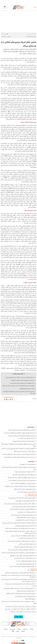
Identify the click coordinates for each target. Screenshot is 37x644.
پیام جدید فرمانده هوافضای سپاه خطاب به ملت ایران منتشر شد (21, 478)
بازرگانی (32, 570)
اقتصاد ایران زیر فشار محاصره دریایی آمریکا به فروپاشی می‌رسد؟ (21, 430)
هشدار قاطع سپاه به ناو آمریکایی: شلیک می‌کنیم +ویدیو (22, 383)
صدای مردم (13, 629)
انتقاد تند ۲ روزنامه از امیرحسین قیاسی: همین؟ (25, 472)
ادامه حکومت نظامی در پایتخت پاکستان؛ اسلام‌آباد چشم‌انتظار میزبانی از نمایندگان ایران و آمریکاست (21, 532)
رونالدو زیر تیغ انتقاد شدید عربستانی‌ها (26, 512)
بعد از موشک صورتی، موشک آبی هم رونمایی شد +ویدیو (23, 515)
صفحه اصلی (33, 34)
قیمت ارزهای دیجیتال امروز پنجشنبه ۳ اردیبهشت (24, 547)
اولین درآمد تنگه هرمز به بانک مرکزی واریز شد (25, 520)
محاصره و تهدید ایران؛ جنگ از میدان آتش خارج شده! (24, 441)
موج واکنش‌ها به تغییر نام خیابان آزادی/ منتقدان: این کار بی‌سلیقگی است (19, 486)
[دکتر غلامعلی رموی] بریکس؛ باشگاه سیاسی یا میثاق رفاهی (22, 556)
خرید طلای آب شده (21, 609)
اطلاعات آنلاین (18, 7)
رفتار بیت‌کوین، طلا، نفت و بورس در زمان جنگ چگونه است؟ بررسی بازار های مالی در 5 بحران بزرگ (19, 576)
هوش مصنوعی (21, 606)
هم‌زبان (19, 629)
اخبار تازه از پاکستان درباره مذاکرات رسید (26, 438)
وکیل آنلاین (28, 606)
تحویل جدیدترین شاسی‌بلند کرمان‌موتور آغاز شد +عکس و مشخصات (20, 593)
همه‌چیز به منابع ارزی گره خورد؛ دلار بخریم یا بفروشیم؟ (22, 380)
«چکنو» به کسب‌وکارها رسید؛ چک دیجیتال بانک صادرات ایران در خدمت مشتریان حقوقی (19, 602)
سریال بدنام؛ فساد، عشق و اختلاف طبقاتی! (26, 517)
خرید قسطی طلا (9, 606)
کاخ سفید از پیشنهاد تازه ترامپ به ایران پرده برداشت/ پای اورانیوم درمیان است (18, 454)
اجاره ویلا (15, 606)
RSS (13, 631)
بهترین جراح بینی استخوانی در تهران (23, 612)
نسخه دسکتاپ (19, 617)
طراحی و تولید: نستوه (19, 640)
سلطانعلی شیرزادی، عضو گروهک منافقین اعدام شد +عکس (22, 566)
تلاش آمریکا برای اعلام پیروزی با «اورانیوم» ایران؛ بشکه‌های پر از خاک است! (19, 433)
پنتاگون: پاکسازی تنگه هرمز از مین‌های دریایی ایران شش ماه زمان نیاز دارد (19, 504)
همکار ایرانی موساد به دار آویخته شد (27, 464)
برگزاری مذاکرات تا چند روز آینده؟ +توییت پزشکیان (24, 451)
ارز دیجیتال (34, 612)
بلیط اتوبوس (13, 612)
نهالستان (28, 609)
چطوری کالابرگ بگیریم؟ (30, 599)
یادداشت (6, 629)
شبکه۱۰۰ (32, 629)
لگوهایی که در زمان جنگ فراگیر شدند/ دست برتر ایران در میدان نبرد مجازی (18, 386)
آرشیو (18, 631)
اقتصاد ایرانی (14, 609)
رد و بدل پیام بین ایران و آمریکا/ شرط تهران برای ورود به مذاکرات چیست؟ (19, 457)
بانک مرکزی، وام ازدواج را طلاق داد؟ (26, 389)
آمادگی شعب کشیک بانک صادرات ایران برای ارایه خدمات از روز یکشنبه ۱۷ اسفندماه (20, 585)
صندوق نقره (33, 606)
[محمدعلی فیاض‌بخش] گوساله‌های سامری (26, 564)
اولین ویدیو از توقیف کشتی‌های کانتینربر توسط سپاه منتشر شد (21, 436)
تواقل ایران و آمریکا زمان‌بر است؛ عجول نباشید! (25, 501)
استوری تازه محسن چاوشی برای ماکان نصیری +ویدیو (23, 507)
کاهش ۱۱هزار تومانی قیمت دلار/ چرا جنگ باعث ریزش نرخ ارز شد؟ (21, 498)
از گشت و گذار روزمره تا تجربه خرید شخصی (26, 591)
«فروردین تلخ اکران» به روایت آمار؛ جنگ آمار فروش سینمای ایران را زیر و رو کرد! (18, 523)
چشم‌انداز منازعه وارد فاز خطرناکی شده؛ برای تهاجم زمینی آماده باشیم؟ (20, 528)
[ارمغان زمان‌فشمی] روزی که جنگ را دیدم (26, 492)
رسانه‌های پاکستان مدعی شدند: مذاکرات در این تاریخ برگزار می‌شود (20, 377)
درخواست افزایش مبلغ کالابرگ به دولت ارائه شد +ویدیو (23, 536)
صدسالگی (25, 629)
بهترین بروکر (8, 609)
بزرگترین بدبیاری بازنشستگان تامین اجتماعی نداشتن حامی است (21, 541)
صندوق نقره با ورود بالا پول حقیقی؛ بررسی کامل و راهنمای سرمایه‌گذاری (20, 573)
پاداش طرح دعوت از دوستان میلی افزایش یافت (25, 596)
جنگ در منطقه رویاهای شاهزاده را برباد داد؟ (26, 561)
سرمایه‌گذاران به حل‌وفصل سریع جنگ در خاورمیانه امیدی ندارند (21, 550)
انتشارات (23, 631)
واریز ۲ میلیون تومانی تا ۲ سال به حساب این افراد (24, 489)
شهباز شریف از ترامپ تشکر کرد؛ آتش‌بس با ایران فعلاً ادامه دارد (22, 480)
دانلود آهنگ (33, 609)
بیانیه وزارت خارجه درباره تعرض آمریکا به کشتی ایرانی (24, 475)
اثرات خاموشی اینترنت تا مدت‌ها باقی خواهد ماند (24, 558)
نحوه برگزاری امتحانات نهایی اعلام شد (27, 544)
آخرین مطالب (31, 495)
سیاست (28, 34)
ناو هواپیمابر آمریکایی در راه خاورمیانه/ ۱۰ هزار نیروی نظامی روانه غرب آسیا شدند (18, 449)
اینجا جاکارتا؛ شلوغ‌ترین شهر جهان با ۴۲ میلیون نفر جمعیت (22, 509)
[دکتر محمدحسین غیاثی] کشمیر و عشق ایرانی (25, 526)
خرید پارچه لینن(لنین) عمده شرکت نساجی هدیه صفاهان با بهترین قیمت (19, 588)
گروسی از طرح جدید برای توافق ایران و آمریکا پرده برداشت (23, 483)
